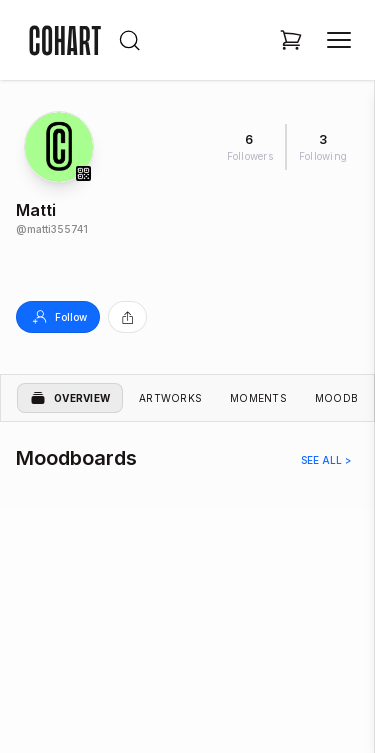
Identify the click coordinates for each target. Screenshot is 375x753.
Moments (258, 398)
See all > (326, 460)
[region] (187, 604)
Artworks (170, 398)
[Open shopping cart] (291, 40)
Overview (70, 398)
